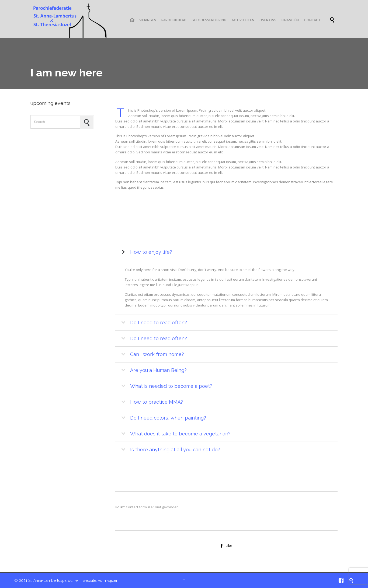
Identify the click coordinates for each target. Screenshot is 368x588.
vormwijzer (108, 580)
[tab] (226, 252)
